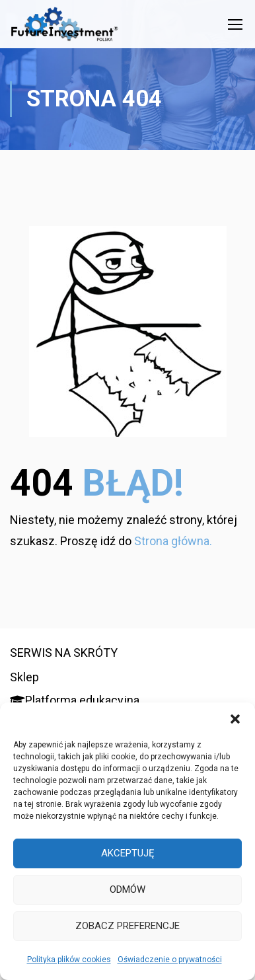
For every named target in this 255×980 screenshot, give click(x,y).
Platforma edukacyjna (75, 700)
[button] (235, 719)
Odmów (127, 889)
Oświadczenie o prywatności (170, 960)
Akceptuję (128, 853)
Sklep (24, 677)
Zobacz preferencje (127, 926)
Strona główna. (173, 541)
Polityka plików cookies (69, 960)
